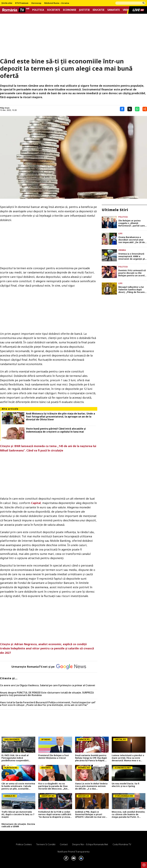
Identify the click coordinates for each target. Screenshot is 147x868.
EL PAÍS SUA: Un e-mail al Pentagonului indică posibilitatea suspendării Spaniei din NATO (15, 758)
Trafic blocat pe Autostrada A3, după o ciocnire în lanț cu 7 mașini (18, 814)
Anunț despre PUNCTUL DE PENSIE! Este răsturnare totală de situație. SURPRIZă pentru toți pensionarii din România (47, 694)
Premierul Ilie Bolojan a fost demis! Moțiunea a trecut (54, 757)
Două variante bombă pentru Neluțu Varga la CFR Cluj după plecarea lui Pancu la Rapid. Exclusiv (91, 758)
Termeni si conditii (46, 844)
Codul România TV (122, 844)
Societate (54, 10)
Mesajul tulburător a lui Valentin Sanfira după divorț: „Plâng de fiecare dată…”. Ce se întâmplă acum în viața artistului (131, 290)
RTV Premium (22, 3)
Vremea (127, 10)
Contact (64, 844)
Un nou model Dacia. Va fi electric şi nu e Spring (126, 785)
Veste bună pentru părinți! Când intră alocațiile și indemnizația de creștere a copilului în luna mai (56, 430)
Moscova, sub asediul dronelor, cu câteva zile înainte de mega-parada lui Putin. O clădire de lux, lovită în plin (128, 814)
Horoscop (36, 3)
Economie (70, 10)
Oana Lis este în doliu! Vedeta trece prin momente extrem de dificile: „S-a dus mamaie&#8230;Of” (91, 786)
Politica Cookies (24, 844)
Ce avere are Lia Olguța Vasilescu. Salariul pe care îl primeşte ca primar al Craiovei (47, 685)
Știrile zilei (7, 3)
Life (120, 233)
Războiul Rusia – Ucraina (57, 3)
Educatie (99, 10)
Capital (36, 503)
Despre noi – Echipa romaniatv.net (90, 844)
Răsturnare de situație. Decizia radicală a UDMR (18, 825)
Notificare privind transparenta (73, 852)
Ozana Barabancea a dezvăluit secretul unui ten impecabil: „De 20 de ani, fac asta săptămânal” (132, 240)
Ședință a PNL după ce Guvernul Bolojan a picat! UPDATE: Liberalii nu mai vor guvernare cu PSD (90, 814)
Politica (38, 10)
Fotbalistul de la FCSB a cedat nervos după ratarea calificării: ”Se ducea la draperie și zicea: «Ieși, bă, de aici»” (55, 814)
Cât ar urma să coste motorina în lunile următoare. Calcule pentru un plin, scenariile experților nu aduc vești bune (18, 786)
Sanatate (114, 10)
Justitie (84, 10)
